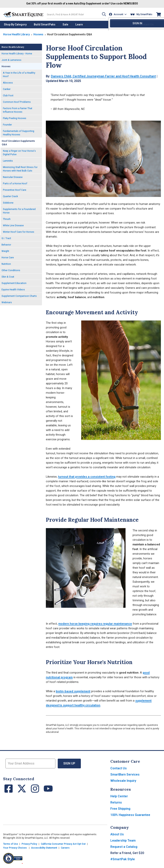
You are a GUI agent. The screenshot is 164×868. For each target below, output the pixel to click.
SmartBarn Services (125, 774)
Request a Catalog (124, 847)
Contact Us (119, 768)
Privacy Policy (29, 844)
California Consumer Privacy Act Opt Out (63, 844)
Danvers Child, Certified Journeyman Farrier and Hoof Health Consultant (103, 76)
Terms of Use (10, 844)
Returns (116, 802)
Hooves (38, 34)
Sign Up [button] (69, 763)
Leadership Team (123, 840)
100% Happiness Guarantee (130, 815)
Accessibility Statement (44, 848)
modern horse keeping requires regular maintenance (95, 623)
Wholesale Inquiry (123, 781)
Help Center (119, 796)
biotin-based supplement (73, 691)
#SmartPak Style (123, 859)
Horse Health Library (16, 34)
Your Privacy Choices (15, 848)
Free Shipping (120, 808)
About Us (117, 834)
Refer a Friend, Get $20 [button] (127, 853)
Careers (65, 848)
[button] (103, 14)
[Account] (118, 14)
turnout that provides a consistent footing (87, 476)
